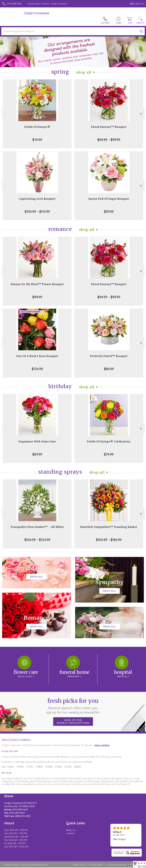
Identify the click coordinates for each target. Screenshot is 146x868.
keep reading (102, 745)
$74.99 (37, 140)
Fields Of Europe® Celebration (109, 441)
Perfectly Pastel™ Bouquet (109, 356)
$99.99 (37, 297)
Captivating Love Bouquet (37, 199)
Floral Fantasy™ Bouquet (109, 127)
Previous (4, 114)
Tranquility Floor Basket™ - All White (37, 527)
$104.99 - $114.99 (37, 212)
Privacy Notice (96, 865)
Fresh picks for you (73, 706)
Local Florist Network (116, 865)
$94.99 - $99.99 (109, 140)
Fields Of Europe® (37, 127)
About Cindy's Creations (16, 739)
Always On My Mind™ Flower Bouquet (37, 284)
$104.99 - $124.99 (37, 540)
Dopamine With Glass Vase (37, 441)
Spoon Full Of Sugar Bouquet (109, 199)
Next (142, 114)
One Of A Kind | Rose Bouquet (37, 356)
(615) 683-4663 (14, 4)
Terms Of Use (79, 865)
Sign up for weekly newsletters (73, 722)
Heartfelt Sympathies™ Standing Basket (109, 527)
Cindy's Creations (36, 13)
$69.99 (37, 454)
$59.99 (109, 212)
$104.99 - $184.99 (109, 540)
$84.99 (109, 369)
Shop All (84, 72)
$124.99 (37, 369)
